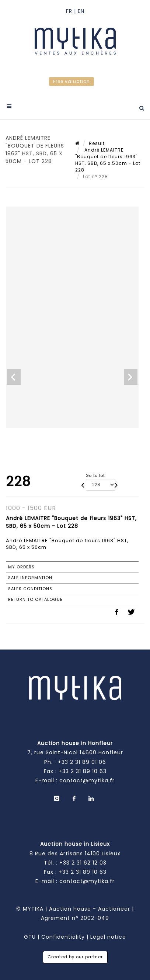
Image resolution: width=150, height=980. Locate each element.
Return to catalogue (35, 599)
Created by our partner (75, 957)
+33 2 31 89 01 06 (82, 762)
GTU (30, 937)
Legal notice (108, 937)
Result (97, 143)
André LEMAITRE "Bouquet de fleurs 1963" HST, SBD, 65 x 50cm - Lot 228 (108, 160)
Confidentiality (63, 937)
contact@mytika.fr (87, 780)
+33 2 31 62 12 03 (83, 863)
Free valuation (71, 81)
